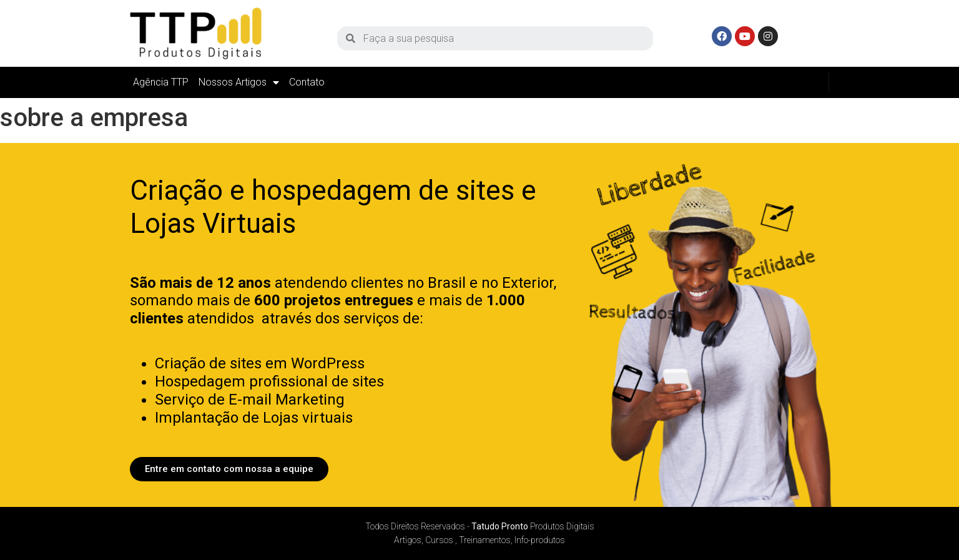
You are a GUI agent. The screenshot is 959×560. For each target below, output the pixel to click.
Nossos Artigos (239, 82)
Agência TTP (161, 82)
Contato (307, 82)
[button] (229, 469)
